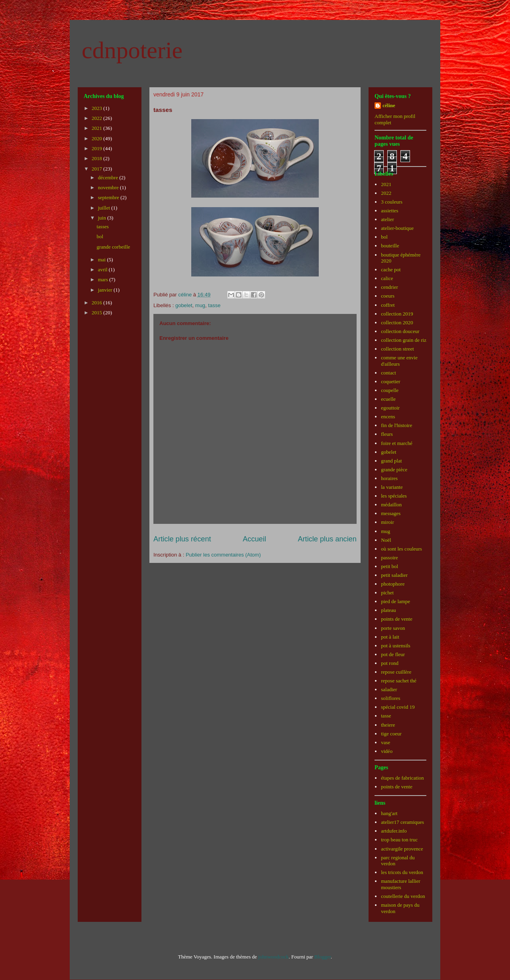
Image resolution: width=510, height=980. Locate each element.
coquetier (390, 381)
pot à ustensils (396, 646)
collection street (397, 349)
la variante (392, 487)
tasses (102, 226)
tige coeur (391, 734)
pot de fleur (393, 654)
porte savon (393, 628)
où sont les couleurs (401, 549)
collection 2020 (397, 322)
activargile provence (402, 849)
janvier (106, 290)
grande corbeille (113, 247)
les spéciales (394, 496)
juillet (105, 208)
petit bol (389, 566)
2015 (97, 313)
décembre (109, 177)
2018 (97, 158)
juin (103, 218)
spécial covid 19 (398, 707)
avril (103, 269)
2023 (97, 108)
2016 (97, 303)
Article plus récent (182, 539)
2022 (97, 118)
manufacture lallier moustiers (401, 884)
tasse (214, 305)
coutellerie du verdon (403, 896)
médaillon (391, 505)
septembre (109, 197)
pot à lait (390, 637)
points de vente (397, 619)
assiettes (389, 211)
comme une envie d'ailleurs (399, 361)
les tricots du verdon (402, 872)
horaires (389, 478)
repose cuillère (396, 672)
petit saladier (394, 575)
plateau (388, 610)
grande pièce (394, 469)
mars (104, 279)
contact (388, 373)
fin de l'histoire (396, 425)
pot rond (390, 663)
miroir (387, 522)
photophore (393, 584)
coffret (388, 305)
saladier (389, 689)
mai (103, 260)
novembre (109, 187)
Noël (386, 540)
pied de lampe (395, 601)
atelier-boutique (397, 228)
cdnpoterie (132, 50)
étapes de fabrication (402, 778)
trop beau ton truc (399, 840)
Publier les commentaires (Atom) (223, 555)
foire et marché (397, 443)
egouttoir (390, 408)
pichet (387, 593)
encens (388, 416)
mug (200, 305)
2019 (97, 148)
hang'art (389, 813)
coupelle (390, 390)
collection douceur (400, 331)
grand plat (391, 461)
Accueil (254, 539)
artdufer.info (394, 831)
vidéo (387, 751)
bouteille (390, 246)
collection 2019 (397, 314)
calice (387, 278)
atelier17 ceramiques (402, 822)
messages (391, 513)
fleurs (387, 434)
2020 (97, 138)
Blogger (323, 957)
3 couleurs (392, 202)
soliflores (390, 698)
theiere (388, 725)
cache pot (391, 269)
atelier (387, 219)
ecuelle (388, 399)
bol (100, 236)
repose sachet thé (399, 681)
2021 (97, 128)
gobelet (184, 305)
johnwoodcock (274, 957)
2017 (97, 169)
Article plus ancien (327, 539)
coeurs (388, 296)
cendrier (389, 287)
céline (389, 105)
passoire (389, 558)
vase (385, 742)
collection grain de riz (404, 340)
